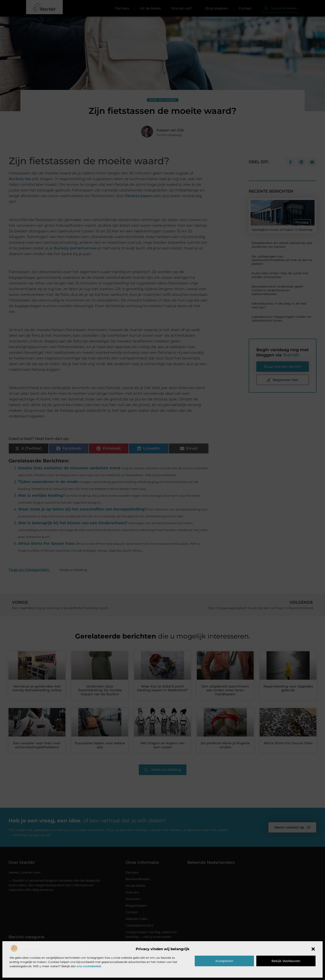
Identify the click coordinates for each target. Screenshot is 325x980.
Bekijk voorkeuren (286, 961)
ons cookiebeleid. (89, 966)
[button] (313, 949)
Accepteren (224, 961)
